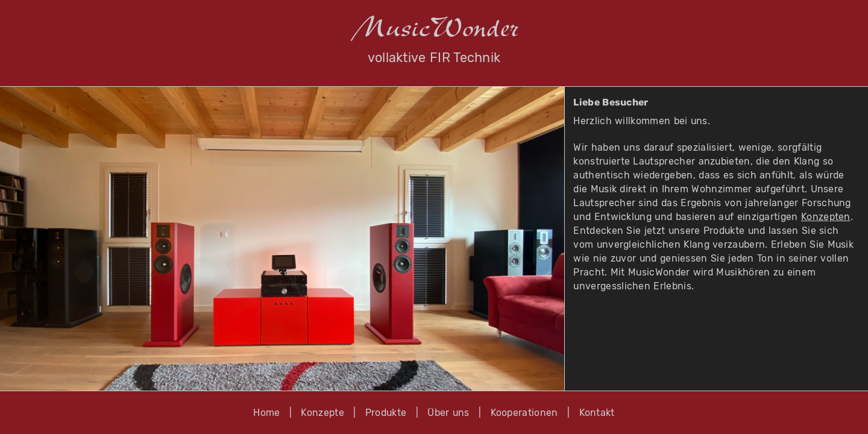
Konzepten (826, 217)
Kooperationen (524, 413)
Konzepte (322, 413)
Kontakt (597, 413)
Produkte (386, 413)
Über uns (448, 413)
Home (266, 413)
